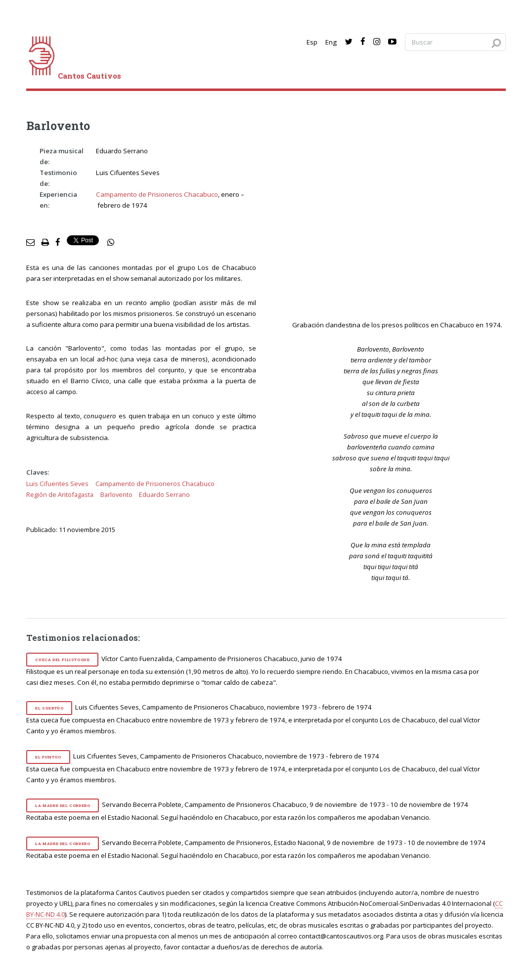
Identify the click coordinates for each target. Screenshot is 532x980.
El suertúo (49, 708)
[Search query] (455, 42)
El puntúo (48, 757)
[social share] (111, 243)
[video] (398, 231)
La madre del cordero (63, 805)
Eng (331, 42)
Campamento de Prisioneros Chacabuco (157, 194)
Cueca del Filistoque (62, 660)
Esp (312, 42)
